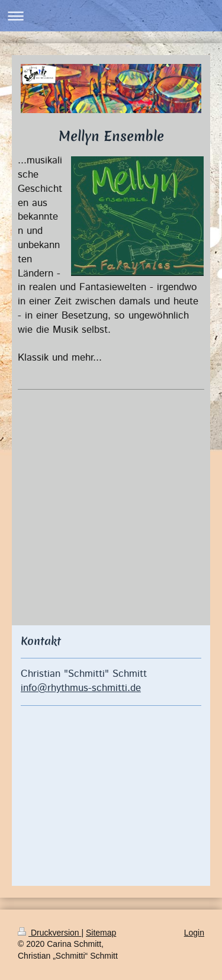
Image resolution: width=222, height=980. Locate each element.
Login (194, 933)
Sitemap (101, 933)
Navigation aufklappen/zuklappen (111, 16)
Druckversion (49, 933)
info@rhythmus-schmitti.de (81, 688)
